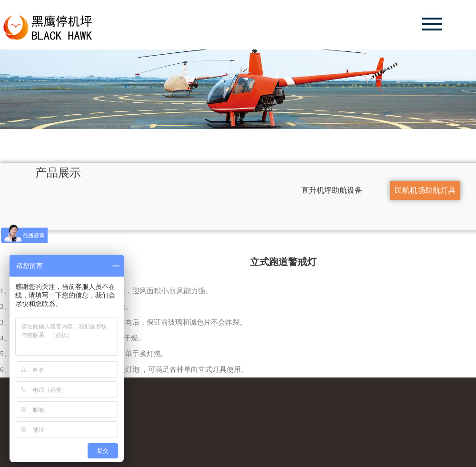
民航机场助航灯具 (416, 190)
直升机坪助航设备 (322, 190)
